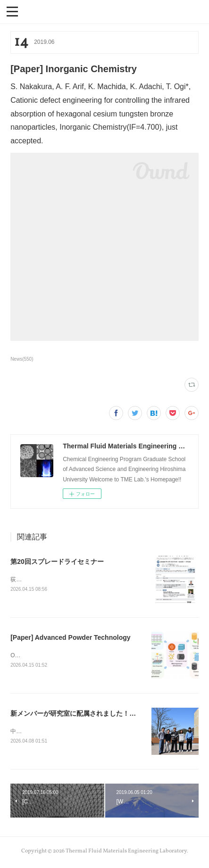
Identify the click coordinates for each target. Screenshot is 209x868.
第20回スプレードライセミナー (57, 562)
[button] (12, 11)
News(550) (22, 359)
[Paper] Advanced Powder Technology (70, 638)
